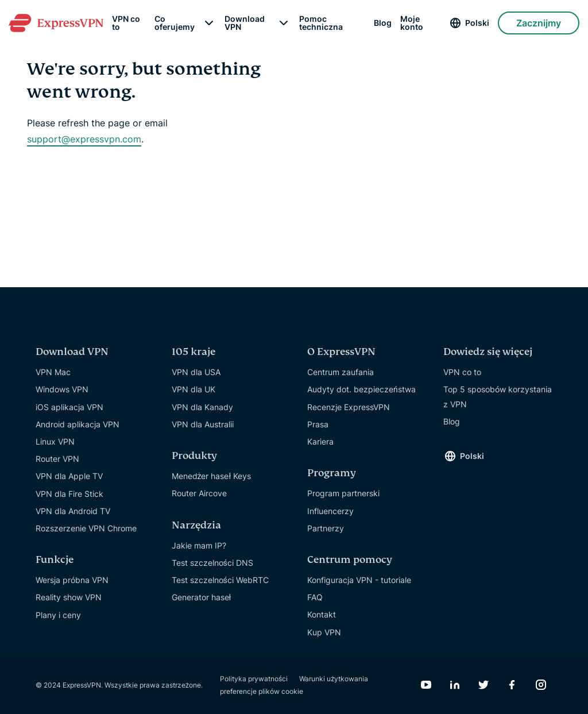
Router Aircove (199, 493)
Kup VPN (324, 632)
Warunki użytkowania (334, 679)
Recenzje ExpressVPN (349, 407)
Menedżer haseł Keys (212, 476)
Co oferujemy (175, 23)
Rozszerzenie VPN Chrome (86, 528)
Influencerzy (330, 511)
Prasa (318, 424)
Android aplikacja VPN (78, 424)
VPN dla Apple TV (69, 476)
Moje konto (412, 23)
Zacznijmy (539, 23)
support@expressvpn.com (84, 139)
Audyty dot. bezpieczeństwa (361, 389)
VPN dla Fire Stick (69, 494)
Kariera (320, 441)
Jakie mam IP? (199, 545)
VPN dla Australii (203, 424)
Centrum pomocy (350, 560)
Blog (383, 23)
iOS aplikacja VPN (69, 407)
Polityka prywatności (254, 679)
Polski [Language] (477, 23)
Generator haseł (202, 597)
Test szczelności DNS (212, 563)
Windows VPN (62, 389)
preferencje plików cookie (262, 691)
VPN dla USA (196, 372)
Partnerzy (326, 528)
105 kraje (194, 352)
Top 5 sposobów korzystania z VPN (498, 396)
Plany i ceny (58, 615)
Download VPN (245, 23)
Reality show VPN (69, 597)
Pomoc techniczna (321, 23)
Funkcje (55, 560)
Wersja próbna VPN (72, 580)
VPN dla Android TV (73, 511)
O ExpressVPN (341, 352)
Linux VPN (55, 441)
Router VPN (57, 459)
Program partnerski (343, 493)
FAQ (315, 597)
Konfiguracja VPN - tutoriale (359, 580)
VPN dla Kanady (202, 407)
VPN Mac (53, 372)
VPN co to (126, 23)
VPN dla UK (194, 389)
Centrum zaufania (341, 372)
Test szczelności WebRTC (220, 580)
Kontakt (322, 614)
